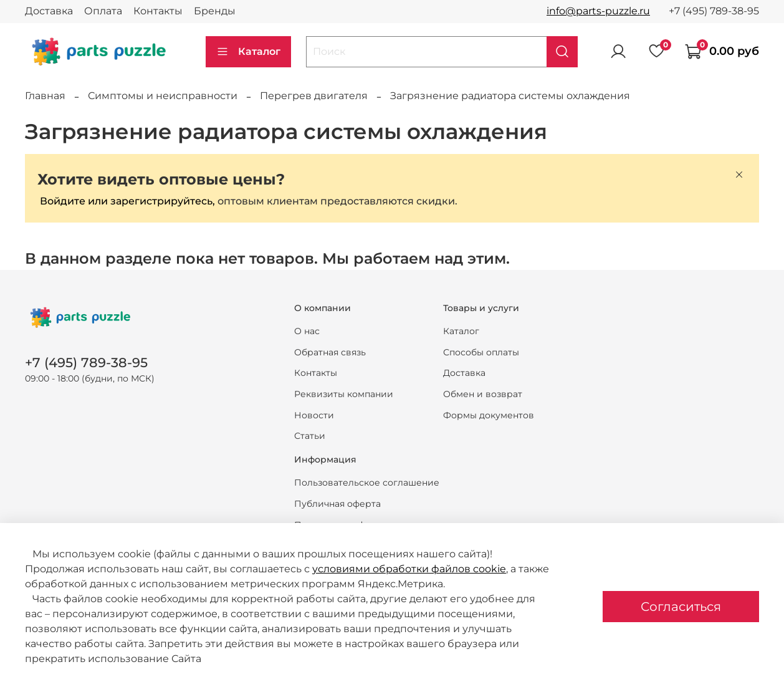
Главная (45, 96)
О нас (307, 331)
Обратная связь (330, 352)
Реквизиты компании (344, 394)
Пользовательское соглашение (367, 483)
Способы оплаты (481, 352)
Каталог (248, 52)
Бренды (215, 11)
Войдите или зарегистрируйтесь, (127, 201)
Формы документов (489, 415)
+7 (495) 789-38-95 (714, 11)
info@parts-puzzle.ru (598, 11)
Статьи (310, 436)
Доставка (49, 11)
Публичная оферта (337, 504)
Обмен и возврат (483, 394)
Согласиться (681, 607)
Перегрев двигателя (314, 96)
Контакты (158, 11)
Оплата (103, 11)
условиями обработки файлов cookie (409, 569)
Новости (314, 415)
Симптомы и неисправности (163, 96)
